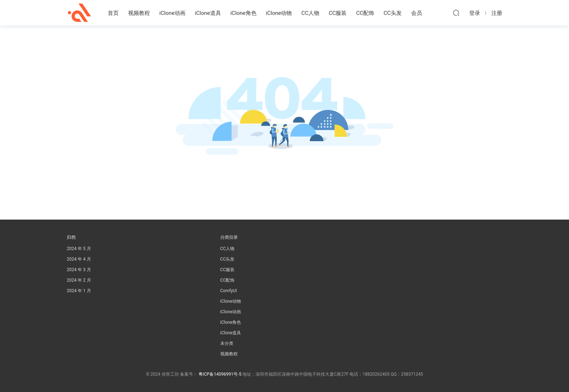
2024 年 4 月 (79, 259)
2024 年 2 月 (79, 280)
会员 (417, 13)
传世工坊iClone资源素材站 (79, 13)
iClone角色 (243, 13)
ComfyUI (229, 291)
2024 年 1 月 (79, 291)
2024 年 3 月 (79, 270)
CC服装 (338, 13)
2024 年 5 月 (79, 249)
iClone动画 (172, 13)
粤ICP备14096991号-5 (220, 374)
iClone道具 (208, 13)
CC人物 (310, 13)
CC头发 (393, 13)
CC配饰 (365, 13)
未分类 (227, 343)
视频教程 (139, 13)
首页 (113, 13)
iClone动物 (279, 13)
